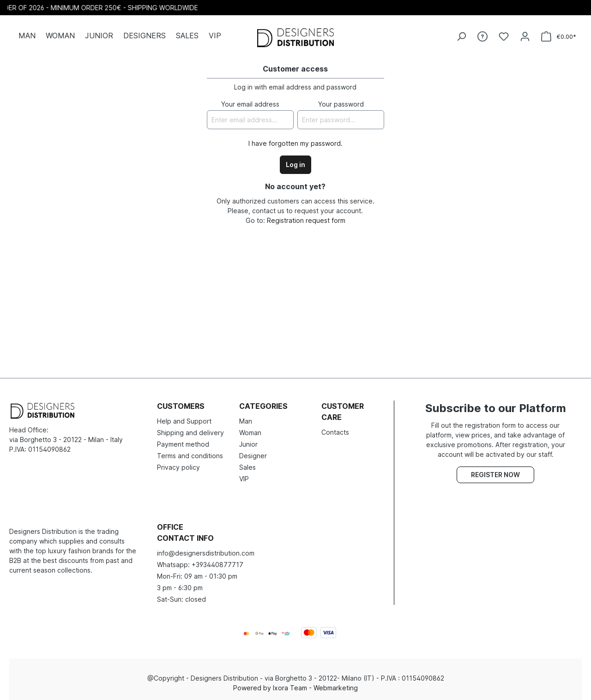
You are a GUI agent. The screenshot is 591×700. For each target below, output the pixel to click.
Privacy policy (178, 467)
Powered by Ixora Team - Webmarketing (295, 688)
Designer (253, 456)
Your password (341, 104)
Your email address (250, 104)
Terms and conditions (190, 456)
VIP (244, 479)
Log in (295, 165)
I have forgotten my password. (295, 143)
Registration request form (306, 220)
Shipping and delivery (190, 433)
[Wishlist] (504, 36)
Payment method (183, 444)
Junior (248, 444)
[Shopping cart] (559, 37)
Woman (250, 433)
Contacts (335, 432)
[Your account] (525, 36)
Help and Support (184, 421)
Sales (247, 467)
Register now (495, 475)
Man (246, 421)
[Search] (461, 36)
